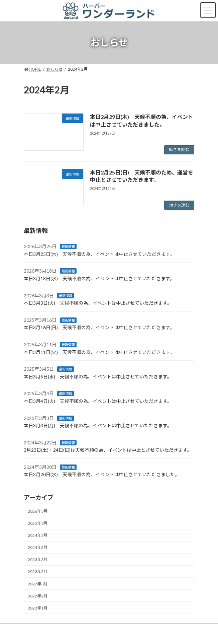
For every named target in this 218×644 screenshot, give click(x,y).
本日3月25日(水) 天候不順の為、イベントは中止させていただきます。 (99, 254)
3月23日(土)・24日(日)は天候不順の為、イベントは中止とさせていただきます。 (108, 450)
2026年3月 (38, 511)
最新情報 (68, 247)
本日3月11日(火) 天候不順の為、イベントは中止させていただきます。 (99, 352)
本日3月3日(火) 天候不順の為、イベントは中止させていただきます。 (98, 303)
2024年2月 (38, 548)
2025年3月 (38, 523)
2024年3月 (38, 535)
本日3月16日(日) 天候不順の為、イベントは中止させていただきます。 (99, 328)
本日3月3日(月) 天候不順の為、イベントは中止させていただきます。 (98, 425)
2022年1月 (38, 608)
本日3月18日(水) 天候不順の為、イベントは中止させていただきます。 (99, 278)
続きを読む (179, 150)
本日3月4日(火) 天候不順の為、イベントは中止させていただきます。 (98, 401)
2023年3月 (38, 560)
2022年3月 (38, 584)
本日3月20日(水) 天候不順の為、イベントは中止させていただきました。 (102, 475)
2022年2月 (38, 596)
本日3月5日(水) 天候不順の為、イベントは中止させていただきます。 (98, 377)
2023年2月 (38, 572)
